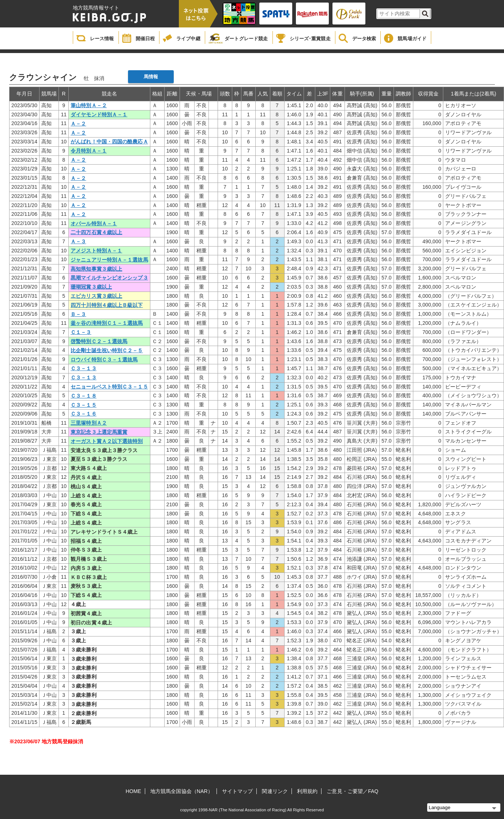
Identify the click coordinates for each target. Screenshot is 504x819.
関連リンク (275, 791)
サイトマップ (238, 791)
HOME (133, 791)
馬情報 (151, 77)
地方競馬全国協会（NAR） (182, 791)
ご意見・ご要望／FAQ (352, 791)
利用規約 (307, 791)
